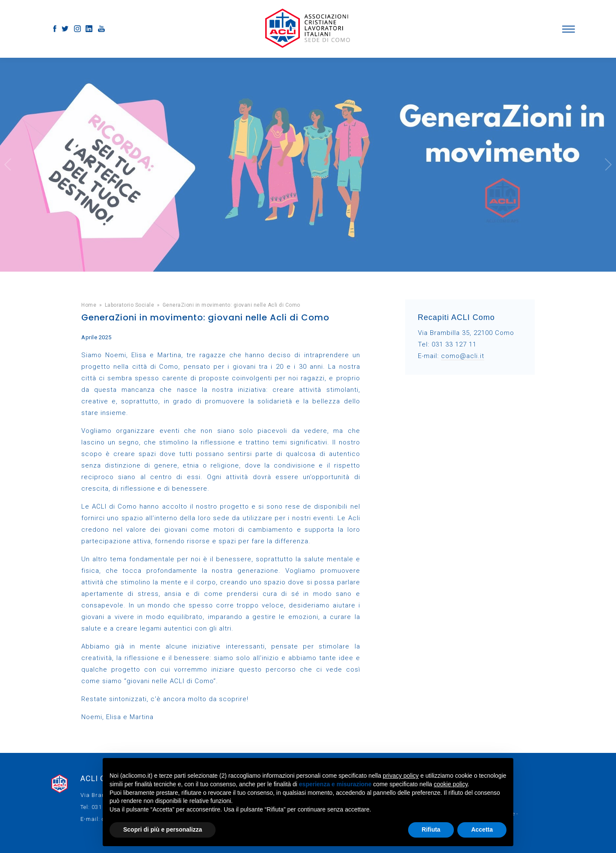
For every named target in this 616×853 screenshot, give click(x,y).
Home (89, 305)
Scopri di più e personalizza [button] (163, 829)
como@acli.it (463, 356)
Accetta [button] (482, 829)
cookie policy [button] (451, 784)
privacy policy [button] (401, 776)
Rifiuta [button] (431, 829)
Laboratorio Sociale (130, 305)
